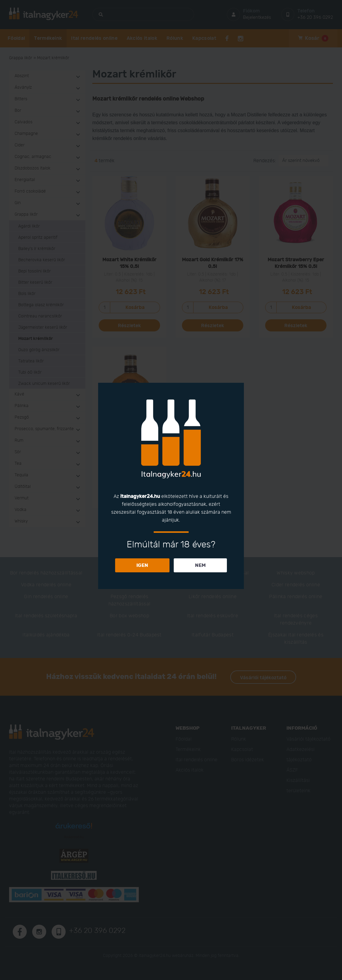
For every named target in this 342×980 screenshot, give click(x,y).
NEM (200, 565)
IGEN (142, 565)
